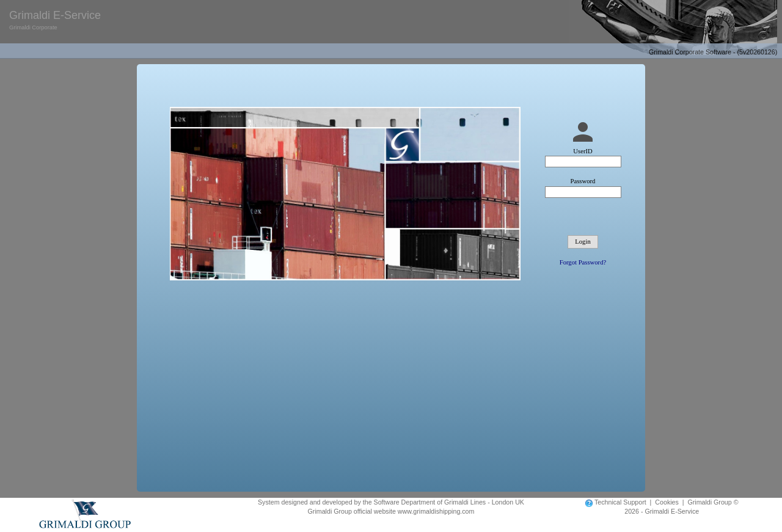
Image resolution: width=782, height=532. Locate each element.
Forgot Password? (583, 262)
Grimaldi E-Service (55, 21)
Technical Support (620, 502)
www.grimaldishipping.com (436, 511)
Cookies (667, 502)
